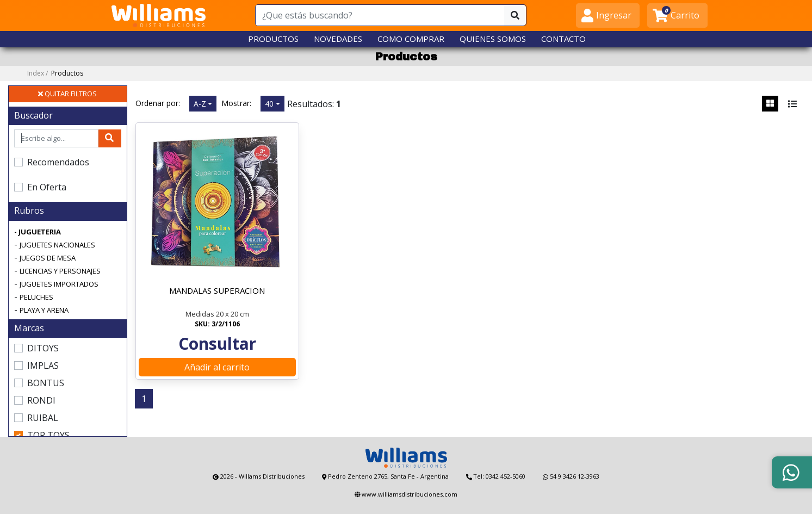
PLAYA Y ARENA (44, 310)
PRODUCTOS (273, 39)
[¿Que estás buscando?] (380, 15)
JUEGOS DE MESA (48, 258)
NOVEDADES (338, 39)
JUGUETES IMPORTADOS (59, 284)
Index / (55, 73)
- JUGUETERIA (38, 232)
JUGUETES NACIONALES (57, 245)
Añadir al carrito (217, 367)
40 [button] (269, 104)
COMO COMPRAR (411, 39)
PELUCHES (36, 297)
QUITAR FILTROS (67, 94)
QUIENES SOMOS (493, 39)
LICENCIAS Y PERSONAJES (60, 271)
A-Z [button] (200, 104)
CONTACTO (563, 39)
